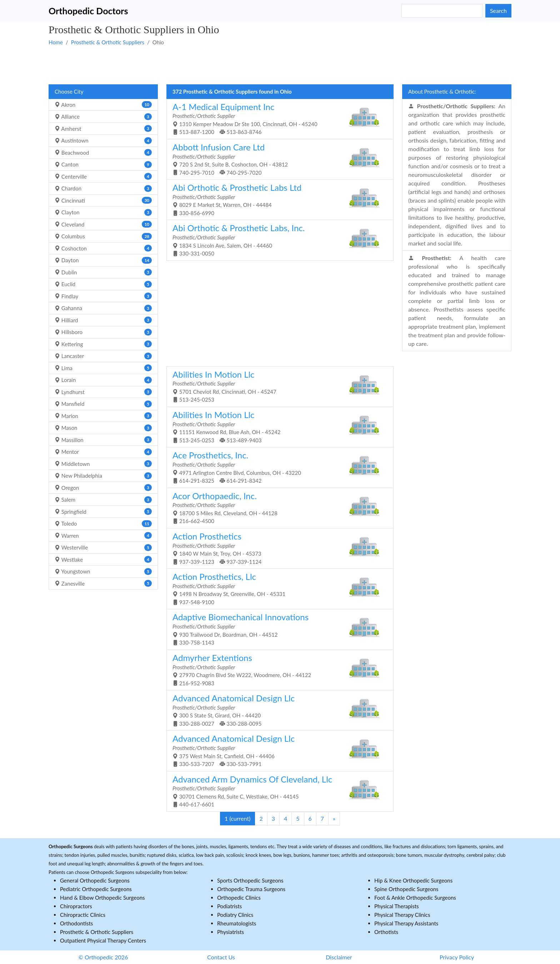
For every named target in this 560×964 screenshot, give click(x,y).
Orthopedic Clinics (239, 898)
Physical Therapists (397, 906)
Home (56, 42)
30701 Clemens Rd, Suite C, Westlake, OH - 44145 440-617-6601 (277, 791)
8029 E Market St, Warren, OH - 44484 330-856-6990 (277, 199)
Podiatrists (229, 906)
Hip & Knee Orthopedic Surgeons (413, 880)
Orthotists (386, 932)
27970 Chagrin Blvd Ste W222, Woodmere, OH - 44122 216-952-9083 (277, 669)
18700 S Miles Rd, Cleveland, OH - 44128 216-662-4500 (277, 508)
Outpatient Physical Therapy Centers (103, 940)
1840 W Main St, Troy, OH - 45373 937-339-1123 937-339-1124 (277, 548)
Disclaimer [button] (339, 957)
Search (498, 11)
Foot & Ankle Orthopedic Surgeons (415, 898)
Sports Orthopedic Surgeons (250, 880)
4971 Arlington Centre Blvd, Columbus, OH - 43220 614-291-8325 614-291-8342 (277, 467)
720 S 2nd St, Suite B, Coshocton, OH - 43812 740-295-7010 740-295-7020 (277, 159)
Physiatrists (231, 932)
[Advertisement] (263, 65)
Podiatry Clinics (235, 915)
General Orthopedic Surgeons (95, 880)
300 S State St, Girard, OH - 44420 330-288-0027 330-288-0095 (277, 710)
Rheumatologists (237, 923)
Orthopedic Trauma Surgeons (251, 889)
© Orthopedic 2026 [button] (103, 957)
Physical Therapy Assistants (406, 923)
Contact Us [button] (221, 957)
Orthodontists (76, 923)
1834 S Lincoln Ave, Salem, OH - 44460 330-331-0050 (277, 240)
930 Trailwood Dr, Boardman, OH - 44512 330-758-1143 (277, 629)
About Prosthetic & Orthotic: (442, 91)
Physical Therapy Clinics (402, 915)
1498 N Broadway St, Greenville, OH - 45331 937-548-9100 (277, 588)
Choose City (69, 91)
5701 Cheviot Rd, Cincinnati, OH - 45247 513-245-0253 (277, 386)
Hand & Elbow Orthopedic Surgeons (102, 898)
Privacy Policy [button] (457, 957)
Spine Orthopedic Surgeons (406, 889)
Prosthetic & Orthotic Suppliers (108, 42)
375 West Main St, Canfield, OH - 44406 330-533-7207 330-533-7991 (277, 750)
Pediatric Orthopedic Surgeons (96, 889)
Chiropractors (76, 906)
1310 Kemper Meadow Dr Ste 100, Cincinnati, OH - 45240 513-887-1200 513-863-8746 (277, 118)
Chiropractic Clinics (83, 915)
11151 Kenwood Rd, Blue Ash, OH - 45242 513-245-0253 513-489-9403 (277, 426)
